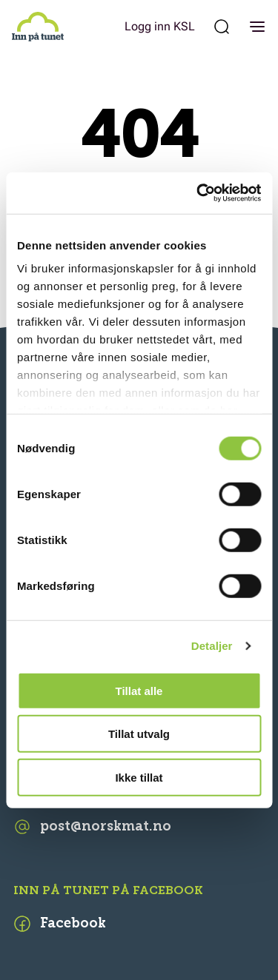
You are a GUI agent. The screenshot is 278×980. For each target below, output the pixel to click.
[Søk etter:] (222, 27)
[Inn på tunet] (38, 27)
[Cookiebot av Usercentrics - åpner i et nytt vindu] (198, 193)
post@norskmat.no (92, 827)
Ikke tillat (139, 777)
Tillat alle (139, 690)
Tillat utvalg (139, 734)
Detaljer (212, 646)
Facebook (60, 924)
